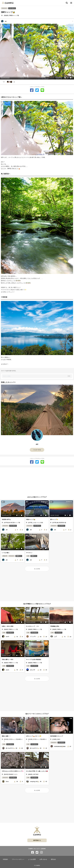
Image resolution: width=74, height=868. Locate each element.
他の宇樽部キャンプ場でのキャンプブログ (37, 604)
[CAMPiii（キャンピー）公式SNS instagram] (41, 852)
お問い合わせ (43, 859)
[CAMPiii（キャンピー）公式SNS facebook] (33, 852)
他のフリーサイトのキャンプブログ (37, 714)
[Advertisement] (37, 481)
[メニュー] (71, 3)
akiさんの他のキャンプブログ (37, 497)
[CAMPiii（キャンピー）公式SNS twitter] (37, 852)
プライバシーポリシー (18, 859)
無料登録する (37, 840)
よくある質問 (32, 859)
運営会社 (53, 859)
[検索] (67, 3)
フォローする (37, 450)
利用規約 (5, 859)
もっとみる (37, 569)
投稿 (69, 376)
